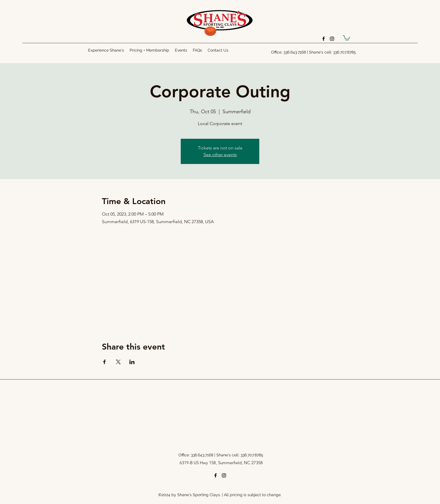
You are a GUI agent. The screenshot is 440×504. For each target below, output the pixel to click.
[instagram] (332, 39)
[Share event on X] (118, 362)
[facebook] (324, 39)
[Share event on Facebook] (105, 362)
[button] (346, 38)
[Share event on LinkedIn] (132, 362)
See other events (220, 155)
